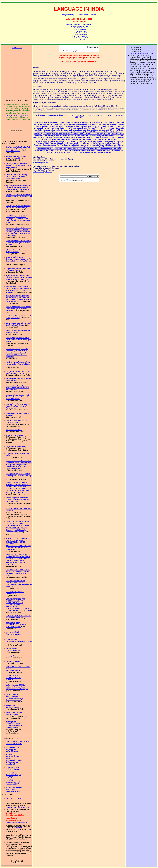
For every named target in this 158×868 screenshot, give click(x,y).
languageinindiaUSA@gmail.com (17, 116)
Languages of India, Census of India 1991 (13, 768)
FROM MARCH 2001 (13, 798)
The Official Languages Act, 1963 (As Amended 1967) (13, 782)
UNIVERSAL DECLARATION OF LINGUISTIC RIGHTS (18, 743)
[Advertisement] (17, 58)
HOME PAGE (18, 828)
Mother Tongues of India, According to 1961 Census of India (14, 789)
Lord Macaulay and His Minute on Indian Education (12, 749)
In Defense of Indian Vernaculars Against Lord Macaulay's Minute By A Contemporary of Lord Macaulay (14, 759)
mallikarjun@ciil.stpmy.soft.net (16, 822)
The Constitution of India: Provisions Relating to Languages (15, 775)
